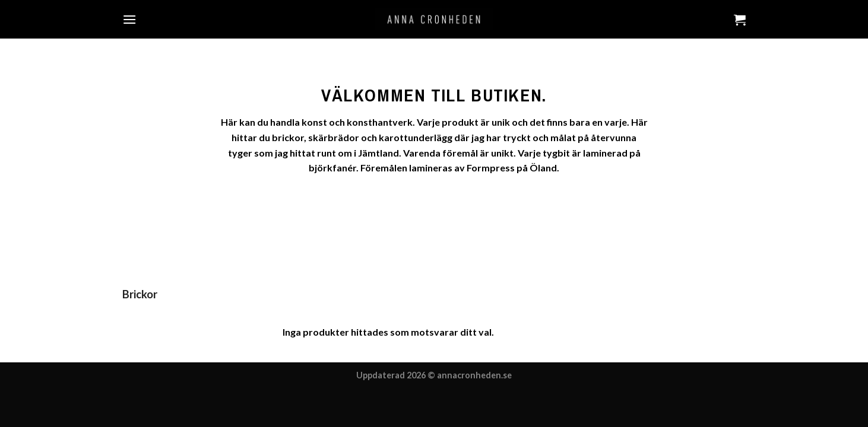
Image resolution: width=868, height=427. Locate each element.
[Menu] (129, 19)
